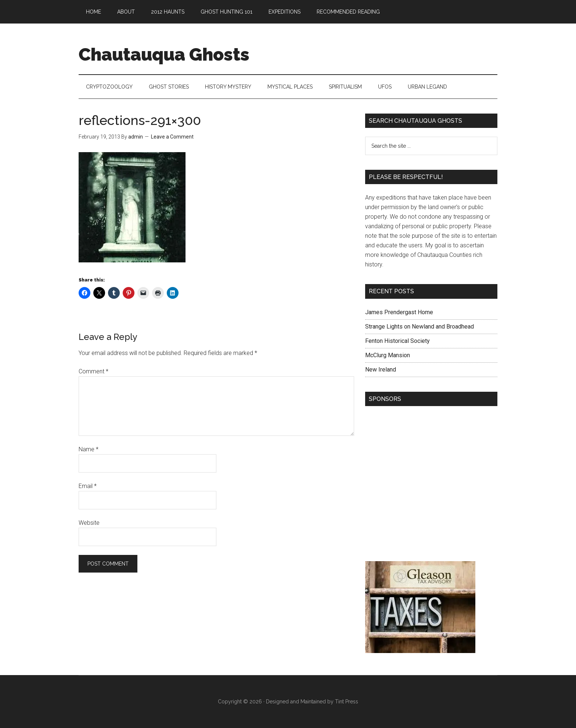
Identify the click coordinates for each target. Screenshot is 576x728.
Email (88, 486)
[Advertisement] (431, 485)
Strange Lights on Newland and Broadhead (420, 327)
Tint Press (347, 702)
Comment (93, 371)
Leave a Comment (172, 137)
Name (89, 449)
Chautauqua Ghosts (164, 54)
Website (89, 523)
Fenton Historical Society (397, 341)
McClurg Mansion (388, 355)
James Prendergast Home (399, 312)
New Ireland (381, 370)
